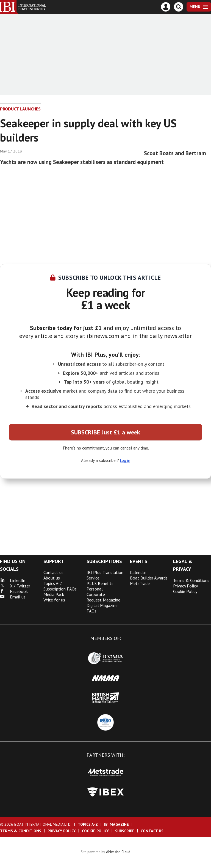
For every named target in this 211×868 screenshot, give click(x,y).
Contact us (53, 572)
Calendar (138, 572)
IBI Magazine (116, 824)
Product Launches (20, 109)
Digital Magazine (102, 605)
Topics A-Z (53, 583)
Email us (13, 597)
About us (52, 578)
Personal (95, 589)
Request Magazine (103, 600)
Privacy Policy (185, 586)
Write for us (54, 600)
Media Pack (54, 594)
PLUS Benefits (100, 583)
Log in (125, 460)
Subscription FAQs (60, 589)
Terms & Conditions (191, 580)
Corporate (96, 594)
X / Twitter (15, 586)
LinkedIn (13, 580)
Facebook (14, 591)
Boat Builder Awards (149, 578)
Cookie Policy (185, 591)
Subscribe (125, 831)
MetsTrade (140, 583)
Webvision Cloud (118, 852)
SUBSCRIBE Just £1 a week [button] (105, 432)
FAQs (91, 611)
